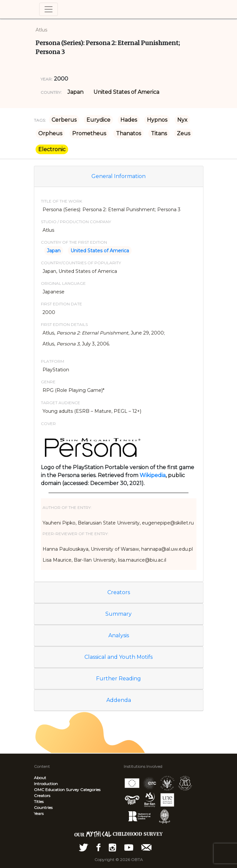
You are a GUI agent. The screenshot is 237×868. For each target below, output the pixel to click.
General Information (118, 176)
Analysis (119, 635)
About (40, 778)
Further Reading (118, 679)
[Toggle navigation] (49, 9)
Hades (129, 120)
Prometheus (89, 133)
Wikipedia (153, 475)
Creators (119, 592)
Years (39, 813)
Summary (118, 614)
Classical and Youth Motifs (118, 657)
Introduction (46, 784)
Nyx (182, 120)
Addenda (119, 700)
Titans (159, 133)
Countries (43, 807)
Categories (90, 790)
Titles (39, 802)
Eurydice (98, 120)
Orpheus (50, 133)
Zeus (183, 133)
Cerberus (64, 120)
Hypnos (157, 120)
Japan (75, 92)
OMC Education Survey (57, 790)
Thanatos (128, 133)
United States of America (126, 92)
